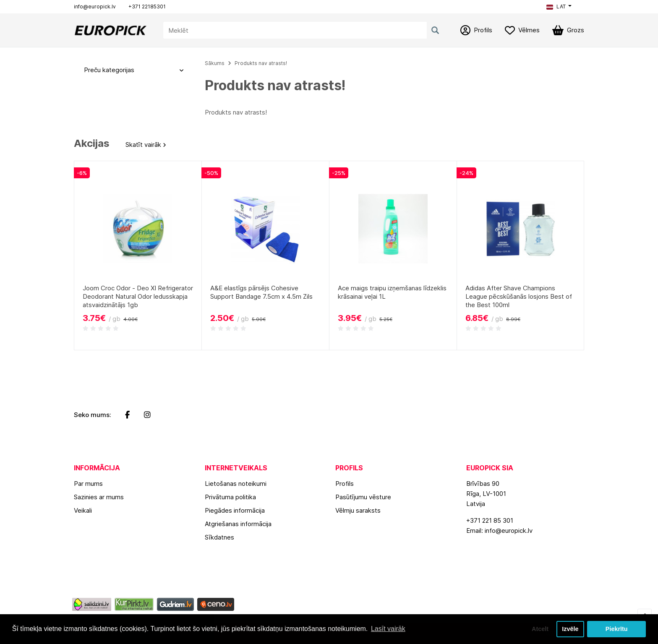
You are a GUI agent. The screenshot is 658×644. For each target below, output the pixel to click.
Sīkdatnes (219, 537)
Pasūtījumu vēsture (363, 497)
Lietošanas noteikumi (236, 484)
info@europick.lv (95, 7)
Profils (345, 484)
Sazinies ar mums (99, 497)
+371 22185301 (147, 7)
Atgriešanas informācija (238, 524)
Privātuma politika (230, 497)
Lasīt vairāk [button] (388, 629)
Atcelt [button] (540, 629)
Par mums (88, 484)
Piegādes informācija (235, 510)
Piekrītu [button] (617, 629)
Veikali (83, 510)
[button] (559, 7)
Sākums (215, 63)
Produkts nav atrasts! (261, 63)
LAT (556, 7)
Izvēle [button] (570, 629)
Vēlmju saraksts (358, 510)
